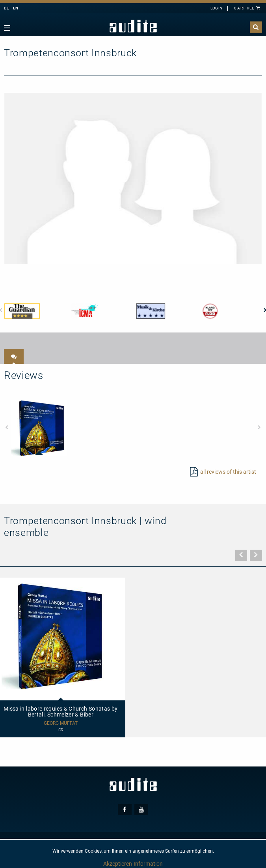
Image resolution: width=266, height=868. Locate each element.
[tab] (14, 356)
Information (148, 864)
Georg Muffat (61, 723)
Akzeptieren (118, 864)
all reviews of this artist (228, 472)
